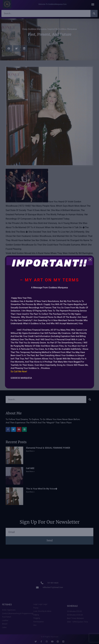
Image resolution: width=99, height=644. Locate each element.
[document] (49, 322)
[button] (90, 259)
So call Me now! (19, 371)
